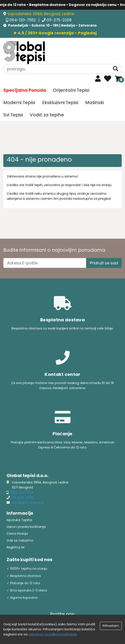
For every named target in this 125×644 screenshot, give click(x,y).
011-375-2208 (59, 20)
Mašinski (95, 102)
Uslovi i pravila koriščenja (26, 527)
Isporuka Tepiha (19, 520)
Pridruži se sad (104, 263)
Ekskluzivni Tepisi (60, 102)
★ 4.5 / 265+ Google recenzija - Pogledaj (55, 33)
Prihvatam (111, 626)
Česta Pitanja (17, 534)
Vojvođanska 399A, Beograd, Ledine (41, 14)
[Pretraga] (116, 69)
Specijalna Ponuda (25, 90)
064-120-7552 (23, 20)
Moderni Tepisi (19, 102)
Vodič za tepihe (47, 115)
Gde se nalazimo (20, 540)
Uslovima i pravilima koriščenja (53, 634)
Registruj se (16, 547)
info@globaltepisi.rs (28, 503)
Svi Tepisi (13, 115)
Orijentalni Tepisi (71, 90)
